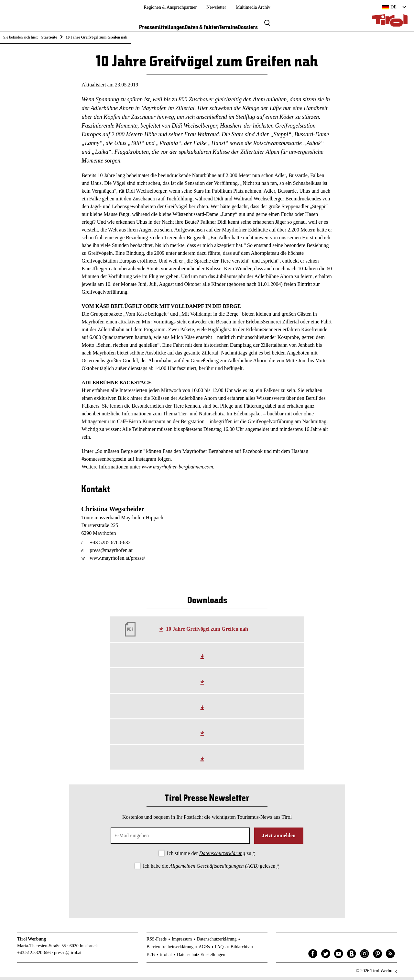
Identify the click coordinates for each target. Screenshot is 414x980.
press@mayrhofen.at (111, 553)
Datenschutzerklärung (222, 857)
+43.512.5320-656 (34, 956)
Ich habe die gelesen (211, 869)
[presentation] (207, 892)
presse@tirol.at (68, 956)
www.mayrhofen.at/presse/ (117, 561)
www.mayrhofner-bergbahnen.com (177, 470)
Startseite (49, 37)
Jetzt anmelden (279, 839)
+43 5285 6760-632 (110, 546)
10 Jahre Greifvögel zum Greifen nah (207, 632)
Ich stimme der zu (211, 857)
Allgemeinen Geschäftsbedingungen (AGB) (214, 869)
